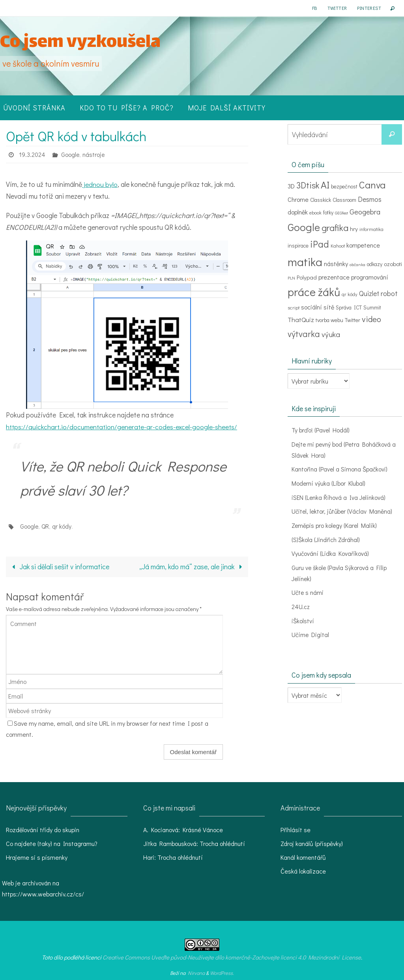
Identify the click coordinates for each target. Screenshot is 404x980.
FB (315, 8)
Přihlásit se (296, 830)
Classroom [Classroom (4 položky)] (344, 200)
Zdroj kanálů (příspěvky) (312, 843)
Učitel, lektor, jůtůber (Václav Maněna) (343, 510)
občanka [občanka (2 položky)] (357, 265)
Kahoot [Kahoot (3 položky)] (338, 246)
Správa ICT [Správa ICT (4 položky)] (349, 307)
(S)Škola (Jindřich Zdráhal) (326, 538)
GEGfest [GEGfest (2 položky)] (341, 213)
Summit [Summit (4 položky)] (372, 307)
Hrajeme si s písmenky (37, 857)
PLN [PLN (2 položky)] (291, 278)
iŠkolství (303, 618)
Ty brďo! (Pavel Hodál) (321, 430)
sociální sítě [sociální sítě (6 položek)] (318, 307)
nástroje (94, 154)
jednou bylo (100, 184)
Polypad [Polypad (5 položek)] (307, 277)
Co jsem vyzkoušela (80, 43)
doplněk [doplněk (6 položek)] (298, 212)
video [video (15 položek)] (371, 319)
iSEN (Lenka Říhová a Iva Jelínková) (339, 496)
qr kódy (62, 526)
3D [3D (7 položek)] (291, 186)
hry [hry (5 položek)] (354, 229)
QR (46, 526)
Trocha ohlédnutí (222, 843)
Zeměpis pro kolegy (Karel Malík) (335, 524)
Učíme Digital (311, 632)
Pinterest (369, 8)
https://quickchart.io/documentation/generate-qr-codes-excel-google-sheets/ (123, 427)
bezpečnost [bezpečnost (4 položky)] (344, 186)
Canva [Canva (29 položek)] (372, 185)
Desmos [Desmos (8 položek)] (370, 199)
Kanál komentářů (303, 857)
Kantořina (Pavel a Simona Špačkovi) (340, 469)
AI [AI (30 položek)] (325, 185)
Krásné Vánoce (203, 830)
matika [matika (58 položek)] (305, 262)
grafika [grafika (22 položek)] (335, 227)
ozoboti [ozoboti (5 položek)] (393, 264)
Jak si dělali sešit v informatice (59, 566)
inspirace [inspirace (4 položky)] (298, 246)
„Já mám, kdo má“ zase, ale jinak (192, 566)
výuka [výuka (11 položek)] (331, 334)
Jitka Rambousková (170, 843)
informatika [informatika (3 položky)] (371, 229)
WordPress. (222, 973)
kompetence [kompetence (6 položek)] (363, 245)
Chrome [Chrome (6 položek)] (298, 199)
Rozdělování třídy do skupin (43, 830)
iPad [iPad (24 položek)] (320, 244)
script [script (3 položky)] (294, 307)
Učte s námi (308, 590)
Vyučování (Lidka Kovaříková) (330, 552)
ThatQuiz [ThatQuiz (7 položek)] (301, 319)
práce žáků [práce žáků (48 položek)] (314, 292)
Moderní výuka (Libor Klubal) (329, 482)
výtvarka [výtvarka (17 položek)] (304, 334)
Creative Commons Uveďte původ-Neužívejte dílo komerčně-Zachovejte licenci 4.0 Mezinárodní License (232, 957)
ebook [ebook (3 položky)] (315, 212)
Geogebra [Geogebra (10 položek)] (365, 211)
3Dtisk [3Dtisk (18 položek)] (308, 185)
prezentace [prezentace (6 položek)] (334, 277)
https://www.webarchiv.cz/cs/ (43, 894)
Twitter (337, 8)
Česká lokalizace (303, 871)
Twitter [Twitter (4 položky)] (353, 320)
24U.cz (301, 604)
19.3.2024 (32, 154)
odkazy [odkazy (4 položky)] (375, 264)
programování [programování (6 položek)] (370, 277)
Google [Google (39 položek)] (304, 227)
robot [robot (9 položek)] (389, 293)
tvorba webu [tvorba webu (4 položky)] (329, 320)
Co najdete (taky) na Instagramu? (52, 843)
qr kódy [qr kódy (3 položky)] (350, 294)
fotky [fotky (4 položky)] (328, 212)
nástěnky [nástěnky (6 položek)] (336, 264)
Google (71, 154)
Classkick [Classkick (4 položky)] (321, 200)
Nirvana (196, 973)
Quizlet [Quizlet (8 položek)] (369, 293)
